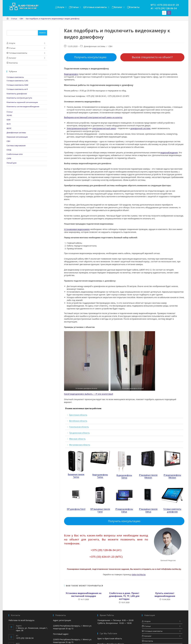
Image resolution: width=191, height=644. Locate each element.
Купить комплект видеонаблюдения (165, 595)
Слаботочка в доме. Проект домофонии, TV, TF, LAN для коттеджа (124, 596)
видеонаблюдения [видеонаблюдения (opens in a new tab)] (169, 153)
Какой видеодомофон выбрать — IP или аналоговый (89, 394)
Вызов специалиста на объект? (152, 57)
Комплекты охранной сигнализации (22, 102)
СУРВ (9, 158)
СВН (110, 46)
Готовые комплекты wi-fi (17, 89)
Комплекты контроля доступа (19, 98)
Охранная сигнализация (17, 137)
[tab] (124, 415)
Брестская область (78, 415)
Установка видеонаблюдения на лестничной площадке (83, 595)
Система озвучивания (16, 146)
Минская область (77, 439)
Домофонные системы (95, 46)
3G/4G (9, 115)
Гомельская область (79, 427)
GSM (9, 120)
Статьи (10, 112)
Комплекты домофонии (17, 94)
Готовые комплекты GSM (17, 85)
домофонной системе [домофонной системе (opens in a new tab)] (141, 128)
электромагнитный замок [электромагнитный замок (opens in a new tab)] (104, 128)
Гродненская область (79, 433)
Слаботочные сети (15, 154)
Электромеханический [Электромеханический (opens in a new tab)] (77, 128)
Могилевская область (80, 445)
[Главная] (8, 19)
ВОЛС (9, 128)
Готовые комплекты (15, 77)
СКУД (9, 150)
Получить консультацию (90, 57)
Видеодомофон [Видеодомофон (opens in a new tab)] (71, 74)
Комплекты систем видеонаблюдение (23, 106)
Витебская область (78, 421)
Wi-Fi (9, 124)
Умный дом (12, 163)
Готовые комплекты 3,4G (17, 81)
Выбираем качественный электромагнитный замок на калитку (93, 117)
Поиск (9, 29)
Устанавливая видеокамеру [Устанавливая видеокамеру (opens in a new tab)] (77, 229)
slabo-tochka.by (139, 574)
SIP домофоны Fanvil (76, 509)
